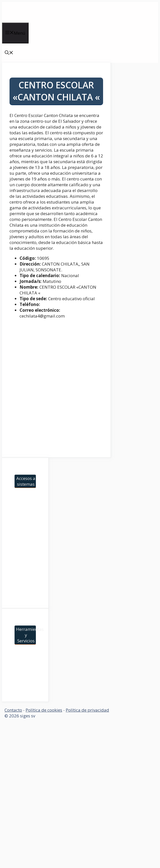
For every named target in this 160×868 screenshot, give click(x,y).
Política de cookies (44, 710)
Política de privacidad (87, 710)
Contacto (13, 710)
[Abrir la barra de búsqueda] (9, 53)
